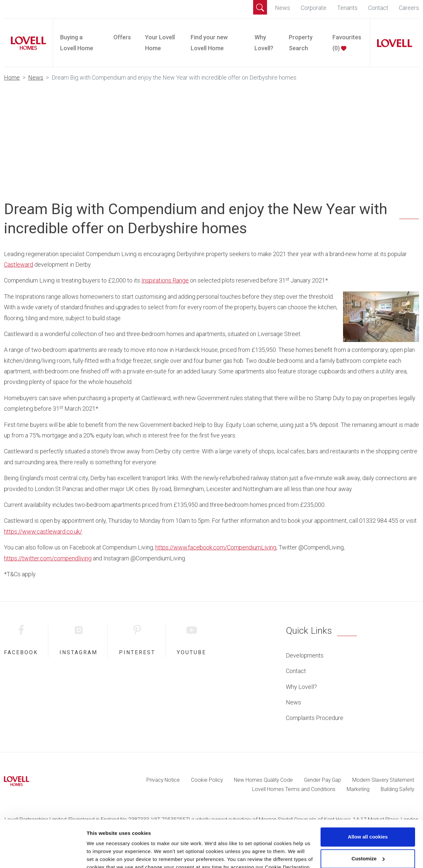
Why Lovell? (264, 42)
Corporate (314, 8)
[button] (260, 7)
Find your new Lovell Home (209, 42)
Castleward (19, 264)
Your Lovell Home (160, 42)
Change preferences (111, 855)
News (283, 8)
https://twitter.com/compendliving (48, 558)
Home (12, 77)
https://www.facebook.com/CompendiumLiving (216, 547)
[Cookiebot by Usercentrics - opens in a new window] (43, 855)
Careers (409, 8)
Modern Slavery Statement (383, 780)
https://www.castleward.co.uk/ (43, 531)
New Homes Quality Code (263, 780)
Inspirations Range (165, 280)
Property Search (301, 42)
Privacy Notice (163, 780)
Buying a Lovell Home (77, 42)
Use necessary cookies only (368, 850)
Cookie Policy (207, 780)
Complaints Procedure (315, 718)
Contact (378, 8)
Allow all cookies (368, 806)
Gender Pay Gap (323, 780)
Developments (305, 655)
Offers (122, 37)
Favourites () (347, 42)
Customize (368, 828)
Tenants (347, 8)
